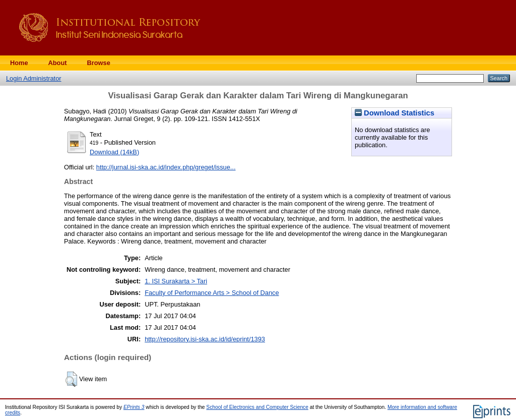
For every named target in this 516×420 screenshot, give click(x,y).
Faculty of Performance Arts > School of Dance (212, 293)
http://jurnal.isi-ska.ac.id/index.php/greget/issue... (166, 167)
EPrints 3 (134, 407)
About (58, 63)
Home (19, 63)
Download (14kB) (114, 152)
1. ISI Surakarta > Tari (176, 281)
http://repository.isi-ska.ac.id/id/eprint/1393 (205, 339)
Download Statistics (395, 113)
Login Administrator (34, 78)
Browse (99, 63)
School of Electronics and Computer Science (257, 407)
